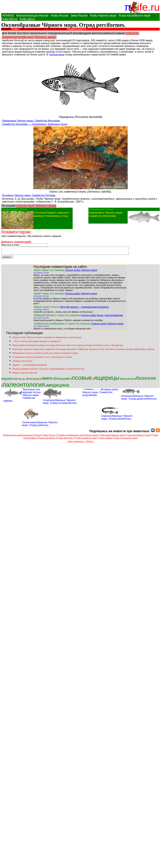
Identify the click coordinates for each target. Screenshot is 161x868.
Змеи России (79, 16)
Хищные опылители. (23, 362)
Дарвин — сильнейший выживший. (30, 366)
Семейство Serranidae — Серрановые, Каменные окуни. (35, 124)
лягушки (34, 380)
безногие (146, 379)
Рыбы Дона (27, 19)
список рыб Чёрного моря (36, 206)
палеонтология (24, 386)
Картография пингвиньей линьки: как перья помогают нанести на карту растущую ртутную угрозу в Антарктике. (68, 347)
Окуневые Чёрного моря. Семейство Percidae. (29, 195)
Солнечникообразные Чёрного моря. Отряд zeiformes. (40, 425)
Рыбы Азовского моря (86, 439)
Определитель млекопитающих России (22, 437)
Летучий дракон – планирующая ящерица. (84, 308)
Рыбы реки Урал (65, 439)
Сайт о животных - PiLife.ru (80, 443)
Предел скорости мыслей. (25, 374)
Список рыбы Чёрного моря (81, 272)
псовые (82, 379)
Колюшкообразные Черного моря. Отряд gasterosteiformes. (139, 399)
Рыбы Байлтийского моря (112, 437)
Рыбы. (15, 29)
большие (62, 380)
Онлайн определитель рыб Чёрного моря (78, 437)
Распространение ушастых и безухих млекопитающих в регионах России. (49, 370)
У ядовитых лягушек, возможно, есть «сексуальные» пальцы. (42, 358)
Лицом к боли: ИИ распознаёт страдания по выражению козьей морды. (47, 339)
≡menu (8, 15)
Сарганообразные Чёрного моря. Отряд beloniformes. (117, 419)
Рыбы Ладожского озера (126, 439)
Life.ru (146, 7)
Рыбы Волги (9, 19)
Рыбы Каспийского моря (135, 16)
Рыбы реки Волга (47, 439)
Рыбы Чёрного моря (103, 16)
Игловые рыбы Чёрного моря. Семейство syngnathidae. (100, 394)
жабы (23, 380)
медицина (58, 386)
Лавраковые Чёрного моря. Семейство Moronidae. (31, 121)
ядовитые (10, 380)
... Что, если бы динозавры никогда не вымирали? (37, 343)
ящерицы (107, 379)
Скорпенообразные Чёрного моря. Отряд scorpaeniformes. (60, 403)
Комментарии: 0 (77, 29)
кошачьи (128, 380)
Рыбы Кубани (105, 439)
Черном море (57, 55)
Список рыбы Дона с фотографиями (102, 317)
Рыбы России (60, 16)
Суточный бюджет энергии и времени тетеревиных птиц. (51, 214)
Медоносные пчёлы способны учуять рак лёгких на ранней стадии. (45, 354)
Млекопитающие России (32, 16)
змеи (47, 380)
